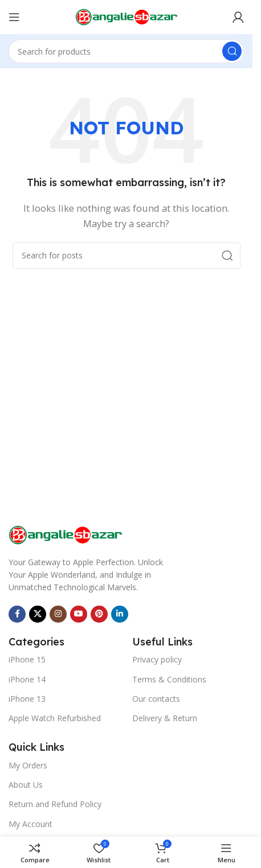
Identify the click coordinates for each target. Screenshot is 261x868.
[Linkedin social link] (120, 614)
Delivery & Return (165, 718)
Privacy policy (157, 659)
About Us (26, 785)
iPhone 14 (27, 679)
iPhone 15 (27, 659)
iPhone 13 (27, 699)
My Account (30, 824)
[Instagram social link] (58, 614)
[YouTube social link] (79, 614)
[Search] (126, 51)
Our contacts (156, 699)
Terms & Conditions (169, 679)
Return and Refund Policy (55, 804)
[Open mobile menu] (14, 17)
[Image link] (66, 534)
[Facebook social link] (17, 614)
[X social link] (38, 614)
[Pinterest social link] (99, 614)
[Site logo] (127, 16)
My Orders (28, 765)
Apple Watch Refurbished (55, 718)
